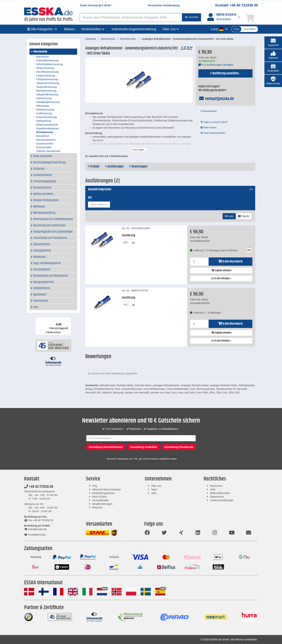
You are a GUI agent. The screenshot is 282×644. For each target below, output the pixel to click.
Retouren (97, 507)
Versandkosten (101, 500)
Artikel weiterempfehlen (213, 133)
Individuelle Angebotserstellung (134, 29)
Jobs (154, 493)
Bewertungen (138, 167)
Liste (229, 216)
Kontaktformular (35, 535)
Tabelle (244, 216)
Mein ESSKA (100, 497)
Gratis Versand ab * (96, 5)
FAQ (95, 486)
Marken (70, 29)
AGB (213, 489)
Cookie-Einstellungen (222, 500)
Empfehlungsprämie (104, 493)
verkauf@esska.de (216, 99)
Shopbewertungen (103, 504)
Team (154, 489)
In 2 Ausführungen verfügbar (216, 65)
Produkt (94, 167)
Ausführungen (114, 167)
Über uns (156, 486)
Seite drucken (209, 128)
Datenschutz (217, 497)
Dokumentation (209, 111)
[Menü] (69, 319)
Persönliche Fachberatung (164, 5)
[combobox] (99, 205)
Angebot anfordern (221, 271)
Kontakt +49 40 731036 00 (237, 5)
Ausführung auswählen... (225, 73)
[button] (273, 55)
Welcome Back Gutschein (107, 489)
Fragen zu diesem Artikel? (214, 122)
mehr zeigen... (139, 150)
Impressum (216, 486)
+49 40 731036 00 (39, 487)
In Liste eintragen (221, 278)
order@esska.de (35, 529)
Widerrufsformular (220, 493)
